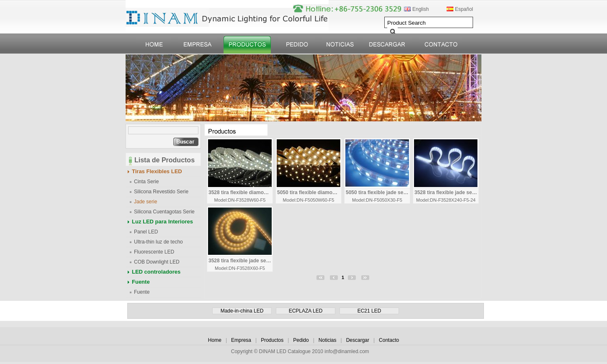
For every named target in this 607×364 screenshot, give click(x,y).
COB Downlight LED (157, 262)
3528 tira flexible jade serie (446, 192)
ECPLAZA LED (306, 311)
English (421, 9)
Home (215, 340)
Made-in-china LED (242, 311)
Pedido (301, 340)
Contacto (389, 340)
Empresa (241, 340)
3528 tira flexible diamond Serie (240, 192)
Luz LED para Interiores (162, 222)
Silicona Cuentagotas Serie (164, 212)
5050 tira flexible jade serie (378, 192)
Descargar (358, 340)
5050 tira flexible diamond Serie (309, 192)
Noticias (328, 340)
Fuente (141, 282)
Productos (272, 340)
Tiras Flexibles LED (157, 171)
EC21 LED (369, 311)
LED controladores (156, 272)
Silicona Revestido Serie (161, 192)
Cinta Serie (146, 182)
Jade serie (145, 202)
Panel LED (146, 232)
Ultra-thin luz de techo (158, 242)
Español (464, 9)
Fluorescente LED (154, 252)
